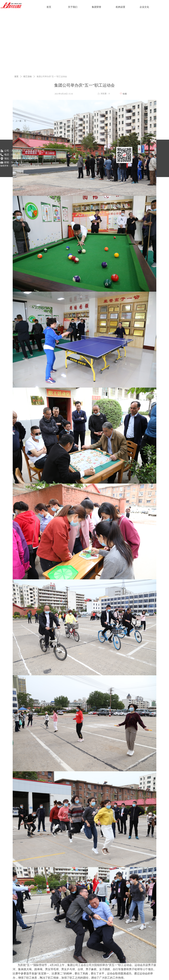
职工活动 (28, 77)
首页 (16, 77)
